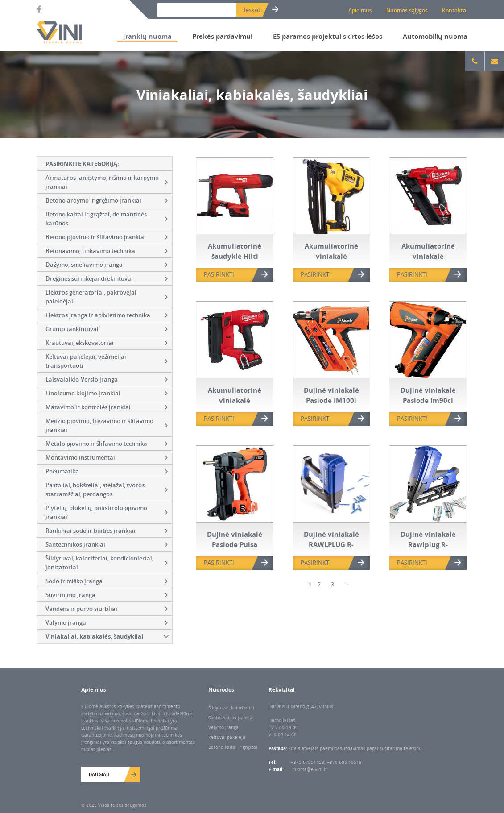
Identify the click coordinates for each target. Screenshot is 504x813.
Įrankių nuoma (147, 36)
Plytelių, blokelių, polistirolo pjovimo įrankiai (107, 512)
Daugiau (99, 774)
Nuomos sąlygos (407, 10)
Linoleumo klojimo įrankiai (107, 393)
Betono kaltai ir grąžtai (233, 747)
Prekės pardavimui (222, 36)
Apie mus (360, 10)
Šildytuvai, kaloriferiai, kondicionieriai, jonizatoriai (107, 563)
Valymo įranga (107, 622)
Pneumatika (107, 471)
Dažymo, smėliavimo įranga (107, 265)
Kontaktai (455, 10)
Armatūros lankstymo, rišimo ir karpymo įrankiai (107, 182)
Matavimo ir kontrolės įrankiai (107, 407)
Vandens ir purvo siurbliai (107, 609)
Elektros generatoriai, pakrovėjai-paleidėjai (107, 297)
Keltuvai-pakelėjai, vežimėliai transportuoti (107, 361)
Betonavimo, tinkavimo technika (107, 251)
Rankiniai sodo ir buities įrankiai (107, 531)
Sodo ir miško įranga (107, 581)
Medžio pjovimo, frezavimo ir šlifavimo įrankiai (107, 425)
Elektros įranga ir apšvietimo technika (107, 315)
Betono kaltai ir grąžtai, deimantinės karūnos (107, 219)
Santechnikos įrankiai (107, 544)
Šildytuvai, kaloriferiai (231, 708)
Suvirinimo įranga (107, 595)
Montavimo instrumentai (107, 457)
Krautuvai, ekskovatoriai (107, 343)
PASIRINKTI (219, 274)
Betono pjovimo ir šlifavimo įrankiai (107, 237)
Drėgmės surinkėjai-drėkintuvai (107, 278)
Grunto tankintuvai (107, 329)
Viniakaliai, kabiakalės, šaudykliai (108, 636)
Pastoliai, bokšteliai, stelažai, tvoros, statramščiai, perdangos (107, 489)
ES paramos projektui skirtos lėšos (328, 36)
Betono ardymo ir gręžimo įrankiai (107, 200)
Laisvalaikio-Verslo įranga (107, 379)
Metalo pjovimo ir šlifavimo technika (107, 444)
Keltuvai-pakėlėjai (227, 737)
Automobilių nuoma (435, 36)
